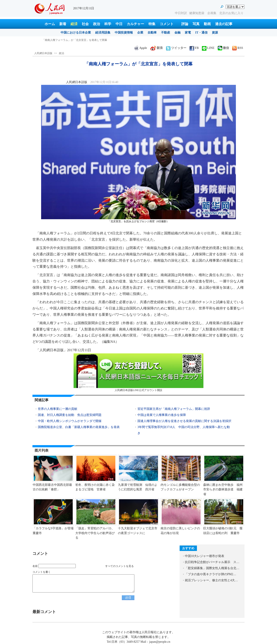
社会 (85, 24)
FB (194, 48)
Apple (141, 48)
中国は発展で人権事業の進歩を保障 (162, 415)
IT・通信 (201, 33)
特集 (152, 24)
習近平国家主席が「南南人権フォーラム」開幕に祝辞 (174, 409)
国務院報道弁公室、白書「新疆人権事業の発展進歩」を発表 (79, 427)
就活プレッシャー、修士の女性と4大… (211, 580)
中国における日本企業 (76, 33)
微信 (223, 48)
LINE (208, 48)
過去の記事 (224, 24)
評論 (185, 24)
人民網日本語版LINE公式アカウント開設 (138, 373)
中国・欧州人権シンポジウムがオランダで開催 (70, 421)
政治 (97, 24)
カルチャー (135, 24)
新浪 (156, 48)
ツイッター (176, 48)
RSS (238, 48)
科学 (108, 24)
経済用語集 (103, 33)
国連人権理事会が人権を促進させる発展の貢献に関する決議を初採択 (184, 421)
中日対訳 (181, 13)
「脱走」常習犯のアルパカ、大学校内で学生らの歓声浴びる (95, 533)
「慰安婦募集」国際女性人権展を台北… (212, 568)
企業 (140, 33)
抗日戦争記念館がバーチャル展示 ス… (212, 562)
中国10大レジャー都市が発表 (205, 556)
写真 (196, 24)
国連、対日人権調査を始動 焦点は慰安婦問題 (70, 415)
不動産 (166, 33)
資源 (215, 33)
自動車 (152, 33)
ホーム (50, 24)
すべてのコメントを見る (119, 566)
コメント (167, 24)
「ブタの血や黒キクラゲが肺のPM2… (210, 574)
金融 (177, 33)
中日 (119, 24)
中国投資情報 (124, 33)
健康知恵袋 (197, 13)
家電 (188, 33)
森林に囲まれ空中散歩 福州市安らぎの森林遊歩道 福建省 (223, 489)
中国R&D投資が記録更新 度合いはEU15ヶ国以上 (70, 40)
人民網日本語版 (43, 53)
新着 (63, 24)
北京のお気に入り (231, 13)
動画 (207, 24)
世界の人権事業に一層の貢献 (58, 409)
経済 (74, 24)
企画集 (212, 13)
